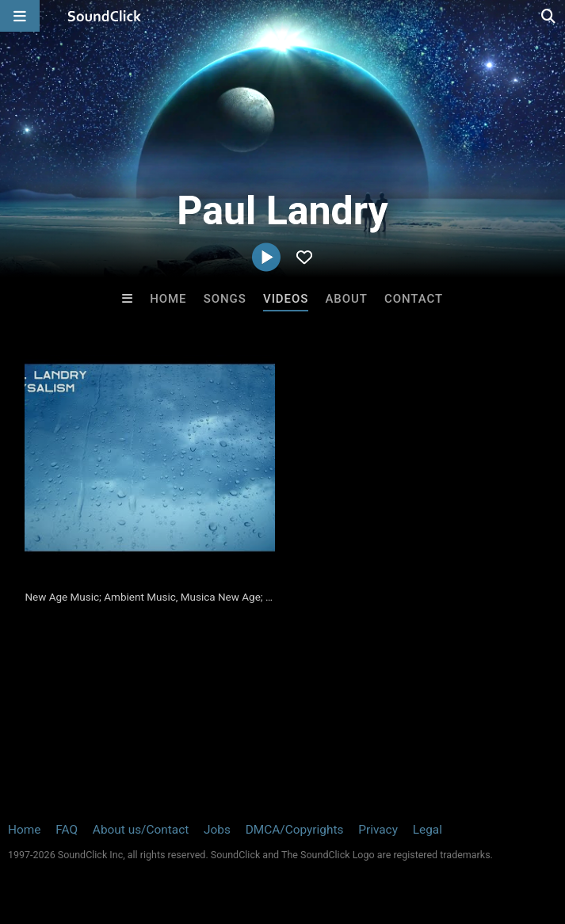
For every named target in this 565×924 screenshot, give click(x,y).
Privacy (378, 830)
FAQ (67, 830)
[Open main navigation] (20, 16)
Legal (428, 830)
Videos (286, 299)
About (346, 299)
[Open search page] (549, 16)
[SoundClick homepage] (105, 16)
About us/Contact (141, 830)
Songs (225, 299)
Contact (414, 299)
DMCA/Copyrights (295, 830)
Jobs (217, 830)
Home (168, 299)
